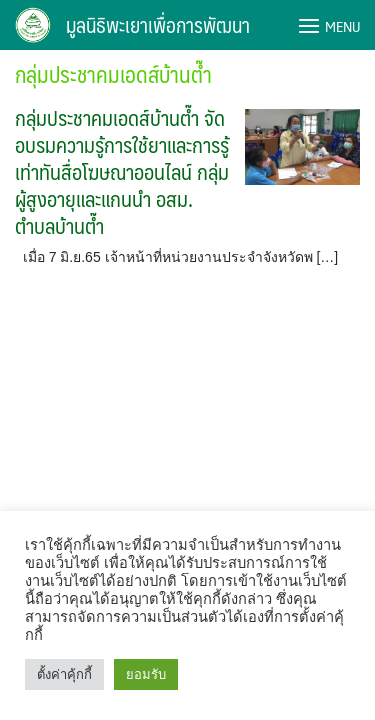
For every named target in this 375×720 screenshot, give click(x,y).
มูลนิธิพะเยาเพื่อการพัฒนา (158, 25)
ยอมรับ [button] (146, 674)
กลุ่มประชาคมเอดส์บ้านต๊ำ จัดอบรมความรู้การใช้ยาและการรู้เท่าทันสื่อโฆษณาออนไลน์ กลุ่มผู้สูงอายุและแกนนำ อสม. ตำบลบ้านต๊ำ (122, 171)
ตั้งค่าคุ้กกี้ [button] (64, 674)
